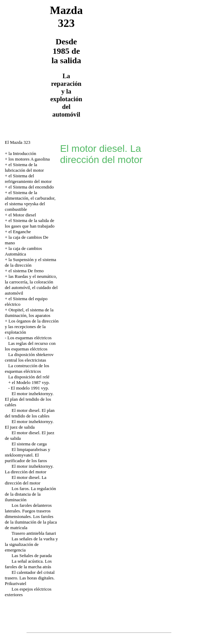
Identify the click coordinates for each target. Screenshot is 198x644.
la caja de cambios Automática (23, 251)
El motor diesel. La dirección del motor (26, 480)
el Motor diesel (22, 215)
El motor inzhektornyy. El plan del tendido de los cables (29, 399)
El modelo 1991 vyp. (30, 388)
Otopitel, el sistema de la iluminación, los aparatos (29, 313)
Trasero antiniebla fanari (34, 533)
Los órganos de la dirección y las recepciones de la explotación (32, 327)
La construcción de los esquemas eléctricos (27, 368)
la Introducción (22, 153)
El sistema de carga (29, 444)
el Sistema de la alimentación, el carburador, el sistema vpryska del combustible (30, 201)
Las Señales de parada (32, 556)
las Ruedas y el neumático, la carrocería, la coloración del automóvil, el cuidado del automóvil (31, 285)
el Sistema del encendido (31, 187)
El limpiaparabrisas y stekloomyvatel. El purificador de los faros (28, 455)
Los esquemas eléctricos (29, 338)
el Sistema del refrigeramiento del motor (28, 179)
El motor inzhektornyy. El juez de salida (29, 424)
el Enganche (20, 232)
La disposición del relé (29, 377)
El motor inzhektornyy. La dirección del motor (29, 469)
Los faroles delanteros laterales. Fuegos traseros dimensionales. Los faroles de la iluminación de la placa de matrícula (31, 516)
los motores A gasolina (29, 159)
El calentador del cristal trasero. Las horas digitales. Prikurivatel (30, 578)
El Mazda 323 (18, 142)
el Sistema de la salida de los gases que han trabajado (30, 223)
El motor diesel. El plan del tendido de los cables (30, 413)
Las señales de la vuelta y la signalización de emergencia (31, 544)
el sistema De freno (26, 271)
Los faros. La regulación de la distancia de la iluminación (31, 494)
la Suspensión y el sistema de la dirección (31, 262)
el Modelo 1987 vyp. (31, 382)
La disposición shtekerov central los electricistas (29, 357)
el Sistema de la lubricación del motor (24, 167)
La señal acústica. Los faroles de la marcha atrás (28, 564)
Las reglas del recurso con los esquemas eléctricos (30, 346)
